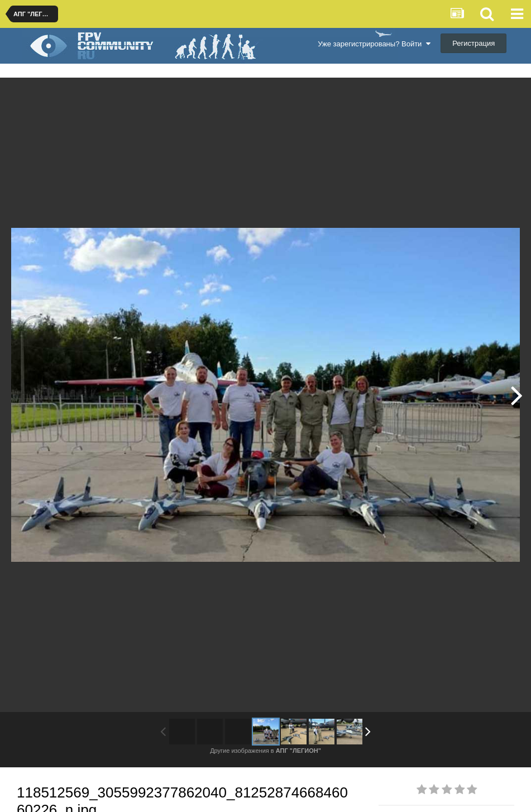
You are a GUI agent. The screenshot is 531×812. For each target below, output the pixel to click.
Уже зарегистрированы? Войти (374, 44)
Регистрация (473, 43)
